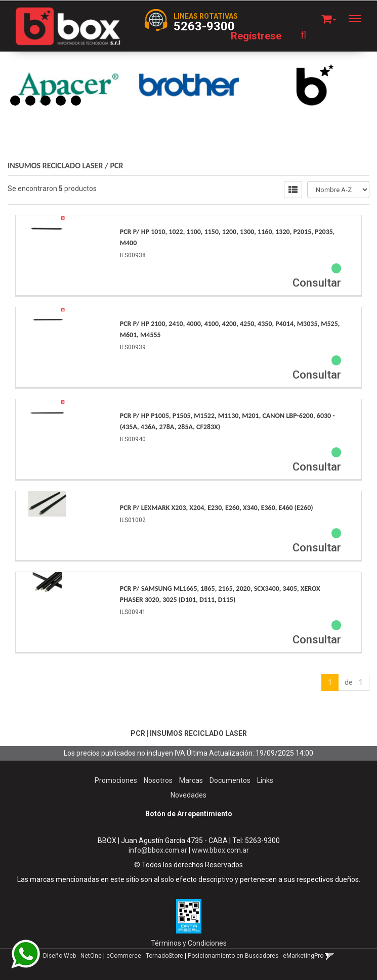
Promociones (116, 780)
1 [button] (15, 101)
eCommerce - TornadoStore (145, 956)
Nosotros (158, 780)
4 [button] (61, 101)
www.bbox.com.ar (220, 850)
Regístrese (256, 36)
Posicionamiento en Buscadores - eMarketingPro (256, 956)
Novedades (188, 795)
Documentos (230, 780)
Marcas (191, 780)
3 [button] (46, 101)
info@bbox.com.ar (158, 850)
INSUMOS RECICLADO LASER (55, 166)
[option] (68, 85)
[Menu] (360, 19)
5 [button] (76, 101)
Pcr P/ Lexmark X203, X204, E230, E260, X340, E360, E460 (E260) (217, 508)
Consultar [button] (317, 283)
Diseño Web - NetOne (72, 956)
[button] (329, 17)
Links (265, 780)
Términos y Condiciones (189, 943)
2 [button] (30, 101)
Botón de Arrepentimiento (189, 814)
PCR (117, 166)
